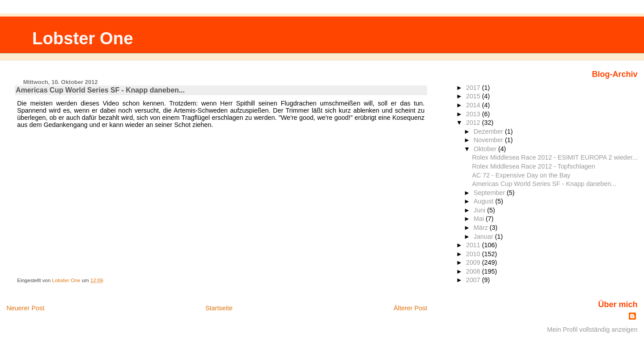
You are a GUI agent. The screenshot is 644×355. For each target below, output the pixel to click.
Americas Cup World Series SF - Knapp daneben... (544, 184)
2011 (474, 245)
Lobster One (83, 38)
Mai (480, 219)
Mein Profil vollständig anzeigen (592, 330)
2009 (474, 262)
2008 (474, 271)
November (489, 140)
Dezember (489, 131)
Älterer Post (410, 308)
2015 (474, 96)
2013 (474, 114)
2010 (474, 254)
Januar (484, 237)
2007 (474, 280)
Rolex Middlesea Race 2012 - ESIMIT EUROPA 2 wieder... (555, 157)
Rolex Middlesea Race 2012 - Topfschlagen (533, 166)
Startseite (219, 308)
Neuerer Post (25, 308)
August (485, 201)
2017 (474, 88)
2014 (474, 105)
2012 (474, 123)
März (482, 228)
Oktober (486, 149)
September (490, 193)
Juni (480, 210)
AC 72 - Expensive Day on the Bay (521, 175)
